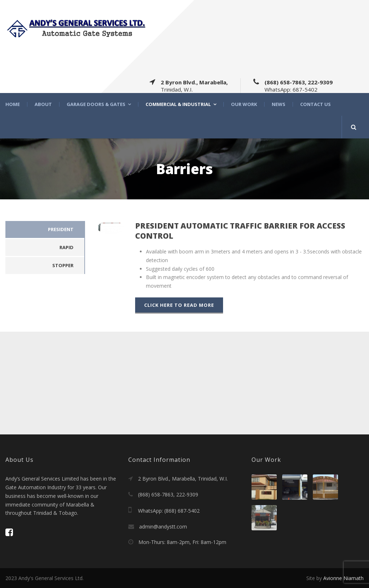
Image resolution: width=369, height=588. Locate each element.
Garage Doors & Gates (96, 104)
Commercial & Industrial (178, 104)
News (279, 104)
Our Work (244, 104)
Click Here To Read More (179, 305)
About (43, 104)
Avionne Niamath (343, 578)
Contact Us (315, 104)
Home (13, 104)
